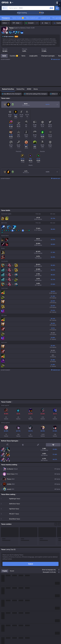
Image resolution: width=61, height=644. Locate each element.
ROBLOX (4, 601)
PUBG (3, 586)
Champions (6, 18)
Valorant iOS (35, 588)
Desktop (4, 616)
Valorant (4, 581)
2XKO (3, 588)
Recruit (33, 643)
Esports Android (36, 601)
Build (4, 56)
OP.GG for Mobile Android (39, 576)
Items (23, 56)
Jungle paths (33, 56)
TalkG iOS (34, 598)
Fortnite (4, 593)
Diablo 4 (4, 613)
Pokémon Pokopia (7, 603)
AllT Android (35, 581)
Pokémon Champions (8, 611)
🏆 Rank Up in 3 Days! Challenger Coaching (22, 13)
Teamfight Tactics (7, 578)
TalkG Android (35, 596)
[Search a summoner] (51, 8)
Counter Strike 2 (7, 596)
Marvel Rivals (6, 591)
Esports (4, 625)
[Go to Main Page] (5, 2)
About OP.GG (5, 561)
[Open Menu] (57, 2)
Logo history (5, 568)
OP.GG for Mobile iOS (37, 578)
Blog (3, 566)
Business (33, 638)
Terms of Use (6, 641)
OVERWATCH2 (6, 583)
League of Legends (7, 576)
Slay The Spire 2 (7, 606)
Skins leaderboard (32, 18)
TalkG (3, 623)
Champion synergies (48, 56)
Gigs (3, 628)
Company (4, 563)
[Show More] (11, 2)
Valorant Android (36, 586)
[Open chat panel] (59, 37)
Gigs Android (35, 591)
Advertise (34, 641)
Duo (3, 620)
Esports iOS (34, 603)
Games (4, 618)
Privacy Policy (6, 638)
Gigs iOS (33, 593)
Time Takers (5, 608)
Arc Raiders (5, 598)
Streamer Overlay (7, 630)
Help (3, 643)
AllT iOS (33, 583)
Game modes (18, 18)
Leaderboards (45, 18)
